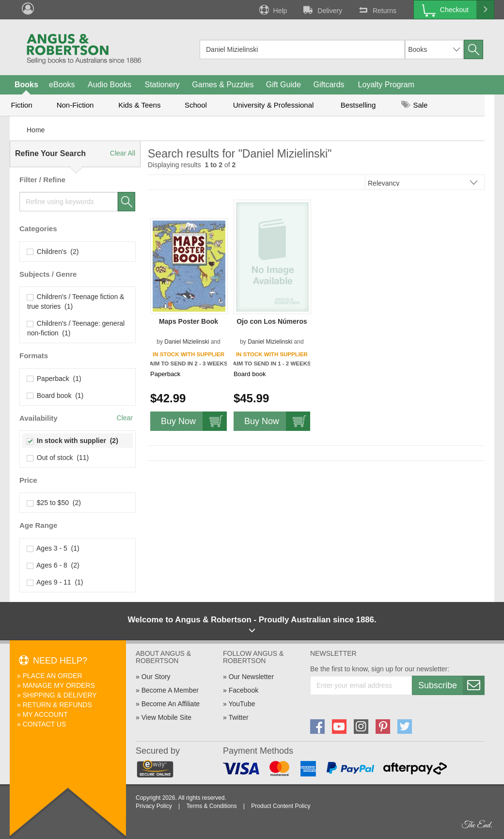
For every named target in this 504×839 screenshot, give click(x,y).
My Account (45, 714)
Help (272, 10)
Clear (125, 418)
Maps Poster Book (189, 321)
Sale (414, 105)
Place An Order (53, 676)
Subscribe (451, 685)
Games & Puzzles (223, 85)
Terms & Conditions (211, 806)
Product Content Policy (281, 806)
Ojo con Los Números (272, 321)
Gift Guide (283, 85)
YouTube (242, 704)
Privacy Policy (154, 806)
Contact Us (45, 724)
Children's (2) (53, 252)
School (196, 105)
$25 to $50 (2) (54, 503)
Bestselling (358, 105)
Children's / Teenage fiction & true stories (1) (76, 301)
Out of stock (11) (58, 458)
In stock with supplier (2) (73, 441)
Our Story (156, 677)
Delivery (322, 10)
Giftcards (329, 85)
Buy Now (194, 421)
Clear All (123, 153)
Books (26, 85)
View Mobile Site (166, 717)
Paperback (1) (54, 379)
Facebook (244, 690)
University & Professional (274, 105)
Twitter (238, 717)
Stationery (162, 85)
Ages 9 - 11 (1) (55, 582)
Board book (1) (55, 396)
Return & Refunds (57, 705)
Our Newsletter (251, 677)
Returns (377, 10)
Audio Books (110, 85)
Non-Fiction (75, 105)
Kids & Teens (139, 105)
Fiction (21, 105)
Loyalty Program (386, 85)
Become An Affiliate (171, 704)
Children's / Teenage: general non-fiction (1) (76, 328)
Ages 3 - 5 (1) (53, 548)
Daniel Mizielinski (187, 342)
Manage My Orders (59, 685)
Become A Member (170, 690)
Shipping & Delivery (60, 695)
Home (36, 130)
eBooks (62, 85)
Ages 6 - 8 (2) (53, 565)
